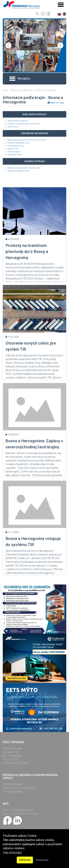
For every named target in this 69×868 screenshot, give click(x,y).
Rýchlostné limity (16, 146)
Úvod (6, 90)
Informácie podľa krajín (22, 90)
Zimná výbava (14, 152)
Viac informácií (12, 852)
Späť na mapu (56, 103)
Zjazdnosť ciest (15, 155)
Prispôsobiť (42, 860)
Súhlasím (25, 860)
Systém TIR (13, 149)
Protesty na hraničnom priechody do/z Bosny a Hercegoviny (27, 252)
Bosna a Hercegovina (46, 90)
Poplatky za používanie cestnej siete (24, 124)
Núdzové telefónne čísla (18, 143)
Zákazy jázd (13, 127)
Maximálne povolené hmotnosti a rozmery (27, 140)
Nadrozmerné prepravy (18, 121)
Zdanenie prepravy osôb (18, 171)
